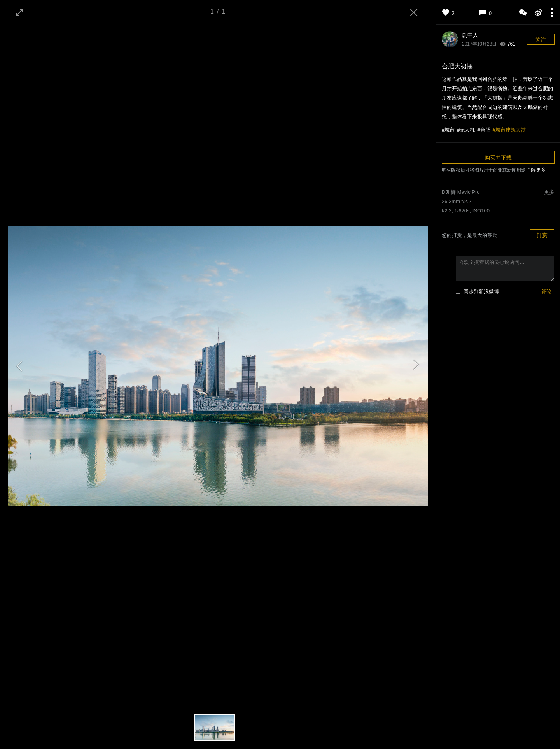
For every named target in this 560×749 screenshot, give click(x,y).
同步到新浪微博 (481, 292)
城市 (450, 130)
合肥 (485, 130)
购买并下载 (498, 158)
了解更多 (536, 170)
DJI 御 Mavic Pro (461, 192)
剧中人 (470, 35)
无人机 (467, 130)
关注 (541, 40)
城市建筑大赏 (511, 130)
